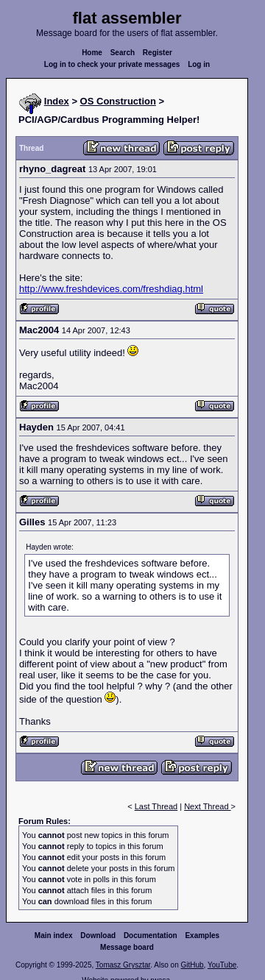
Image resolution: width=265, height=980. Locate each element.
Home (92, 53)
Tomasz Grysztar (123, 965)
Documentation (151, 935)
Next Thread (207, 806)
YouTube (222, 965)
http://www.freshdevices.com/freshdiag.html (111, 289)
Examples (202, 935)
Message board (127, 947)
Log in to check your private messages (112, 64)
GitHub (192, 965)
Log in (199, 64)
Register (158, 53)
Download (98, 935)
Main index (54, 935)
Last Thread (156, 806)
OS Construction (118, 101)
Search (123, 53)
